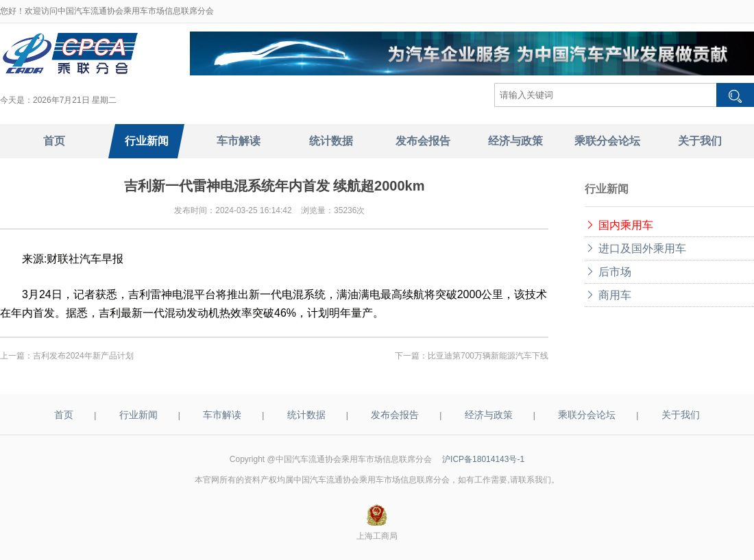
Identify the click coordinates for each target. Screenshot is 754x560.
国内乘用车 (619, 225)
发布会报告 (395, 415)
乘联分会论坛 (587, 415)
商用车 (608, 295)
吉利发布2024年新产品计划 (83, 356)
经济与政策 (489, 415)
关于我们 (681, 415)
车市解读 (222, 415)
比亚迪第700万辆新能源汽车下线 (488, 356)
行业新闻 (138, 415)
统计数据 (306, 415)
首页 (64, 415)
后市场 (608, 272)
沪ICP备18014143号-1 (483, 459)
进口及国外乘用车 (635, 248)
